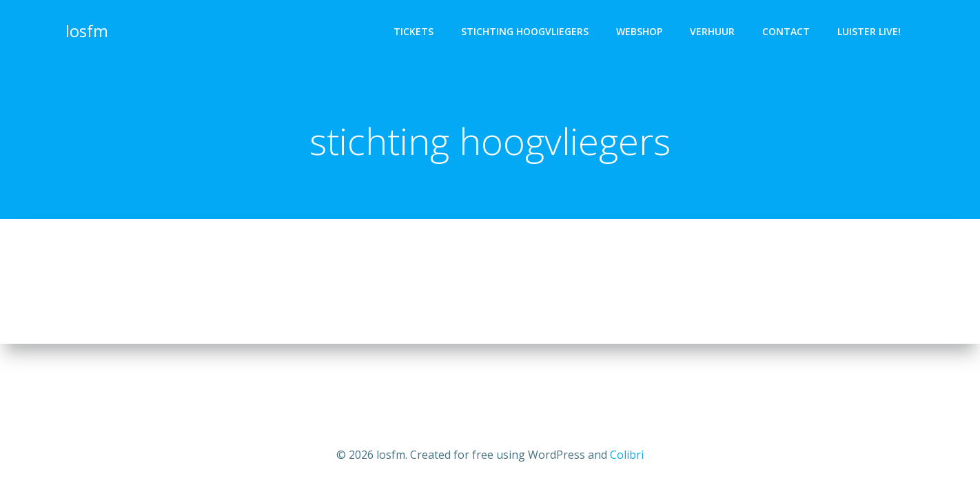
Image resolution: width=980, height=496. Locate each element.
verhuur (712, 31)
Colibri (627, 455)
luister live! (869, 31)
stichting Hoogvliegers (525, 31)
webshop (639, 31)
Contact (786, 31)
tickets (414, 31)
